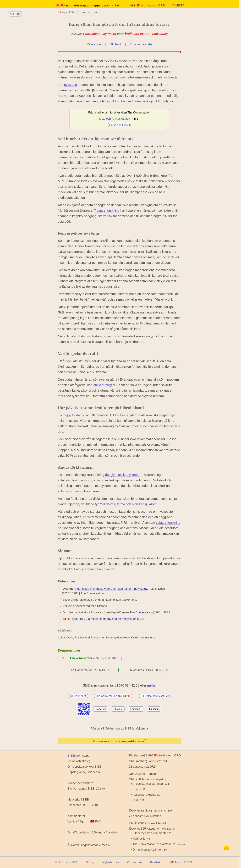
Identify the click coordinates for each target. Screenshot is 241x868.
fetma (121, 504)
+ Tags (15, 14)
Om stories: (138, 823)
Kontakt (156, 862)
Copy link (101, 709)
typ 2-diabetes (105, 504)
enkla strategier (104, 385)
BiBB (87, 5)
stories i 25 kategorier (144, 829)
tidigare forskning (168, 523)
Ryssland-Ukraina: (146, 795)
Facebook (136, 709)
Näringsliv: (141, 839)
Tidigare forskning (107, 211)
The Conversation (141, 612)
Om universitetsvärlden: (150, 850)
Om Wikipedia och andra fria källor (93, 832)
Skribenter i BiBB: (83, 805)
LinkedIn (154, 709)
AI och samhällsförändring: (152, 784)
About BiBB (181, 862)
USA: (139, 800)
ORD (162, 5)
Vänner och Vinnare (80, 783)
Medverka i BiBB (78, 800)
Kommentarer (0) (141, 44)
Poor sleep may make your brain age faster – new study (111, 589)
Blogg (90, 862)
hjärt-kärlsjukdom (144, 504)
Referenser (94, 44)
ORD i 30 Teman (140, 779)
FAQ (96, 822)
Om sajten (135, 862)
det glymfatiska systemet (123, 475)
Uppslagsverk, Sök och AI (84, 772)
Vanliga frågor (76, 822)
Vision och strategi (79, 761)
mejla (151, 685)
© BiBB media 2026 (66, 862)
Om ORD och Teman (142, 774)
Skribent (115, 44)
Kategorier (79, 696)
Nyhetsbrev (111, 862)
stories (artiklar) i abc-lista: (147, 811)
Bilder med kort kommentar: (152, 833)
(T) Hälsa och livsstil (155, 696)
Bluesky (118, 709)
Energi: (139, 789)
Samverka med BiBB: (81, 789)
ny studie (71, 85)
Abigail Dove (66, 638)
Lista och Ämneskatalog (115, 119)
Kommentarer (76, 816)
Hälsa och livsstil (120, 125)
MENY (178, 5)
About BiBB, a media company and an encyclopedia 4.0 (108, 619)
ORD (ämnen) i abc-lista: (145, 761)
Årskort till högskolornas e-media (89, 845)
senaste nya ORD (142, 767)
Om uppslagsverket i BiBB (84, 767)
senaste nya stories (145, 816)
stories (144, 5)
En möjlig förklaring (72, 415)
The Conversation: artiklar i (159, 844)
